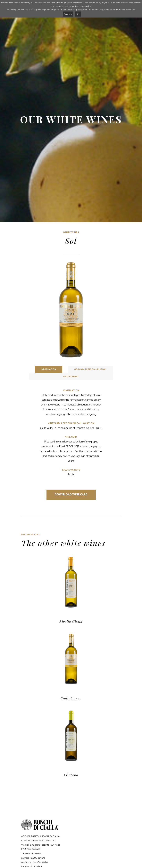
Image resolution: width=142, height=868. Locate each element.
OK (78, 14)
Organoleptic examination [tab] (90, 369)
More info (68, 14)
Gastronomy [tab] (71, 376)
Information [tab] (49, 369)
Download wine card (71, 495)
